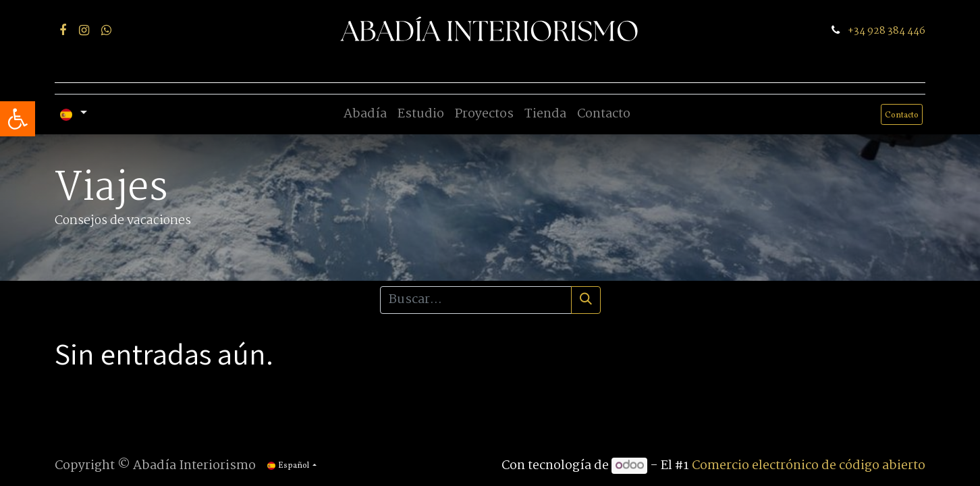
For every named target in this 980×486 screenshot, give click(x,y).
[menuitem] (365, 114)
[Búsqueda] (586, 300)
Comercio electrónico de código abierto (809, 466)
